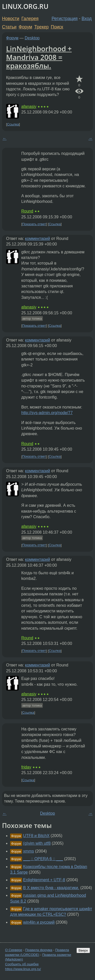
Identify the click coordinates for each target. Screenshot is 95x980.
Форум (25, 27)
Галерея (30, 19)
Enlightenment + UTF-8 (44, 880)
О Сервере (14, 950)
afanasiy (29, 107)
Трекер (41, 27)
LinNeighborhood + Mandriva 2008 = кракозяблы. (39, 57)
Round (27, 211)
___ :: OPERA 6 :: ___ (43, 859)
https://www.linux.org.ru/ (23, 969)
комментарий (38, 239)
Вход (87, 19)
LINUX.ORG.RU (25, 6)
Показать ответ (34, 224)
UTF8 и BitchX (36, 836)
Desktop (32, 38)
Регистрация (65, 19)
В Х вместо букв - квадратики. (51, 888)
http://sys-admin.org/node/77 (47, 413)
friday (26, 767)
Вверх (83, 950)
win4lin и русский (39, 922)
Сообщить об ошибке (22, 964)
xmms (29, 851)
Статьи (9, 27)
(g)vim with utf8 (37, 843)
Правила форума (39, 950)
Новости (11, 19)
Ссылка (13, 124)
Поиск (57, 27)
